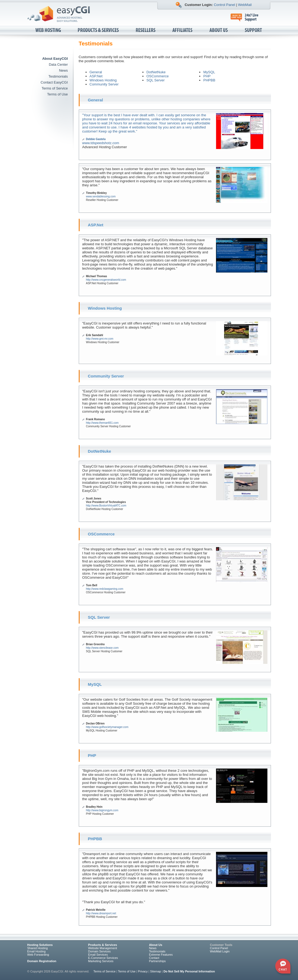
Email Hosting (37, 951)
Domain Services (99, 951)
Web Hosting (49, 30)
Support (254, 30)
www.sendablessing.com (101, 196)
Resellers (146, 30)
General (96, 72)
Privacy (143, 971)
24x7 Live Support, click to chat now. (247, 18)
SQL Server (155, 80)
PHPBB (209, 80)
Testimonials (58, 76)
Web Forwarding (38, 955)
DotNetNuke (156, 72)
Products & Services (99, 30)
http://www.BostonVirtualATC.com (106, 506)
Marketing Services (101, 961)
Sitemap (156, 971)
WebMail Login (220, 951)
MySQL (209, 72)
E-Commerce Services (103, 958)
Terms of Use (58, 94)
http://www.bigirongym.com (102, 810)
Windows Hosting (103, 80)
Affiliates (183, 30)
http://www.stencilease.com (102, 648)
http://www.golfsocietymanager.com (107, 727)
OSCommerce (158, 76)
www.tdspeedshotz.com (101, 143)
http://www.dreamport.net (101, 913)
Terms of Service (55, 88)
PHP (207, 76)
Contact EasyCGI (54, 82)
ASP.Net (96, 76)
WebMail (245, 5)
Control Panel (225, 5)
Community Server (104, 84)
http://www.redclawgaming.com (105, 589)
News (63, 70)
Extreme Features (161, 955)
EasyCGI (59, 14)
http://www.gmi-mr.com (100, 339)
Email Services (98, 955)
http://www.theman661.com (102, 423)
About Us (219, 30)
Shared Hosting (38, 948)
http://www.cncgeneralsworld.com (106, 280)
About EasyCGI (55, 59)
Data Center (58, 64)
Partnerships (158, 961)
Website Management (103, 948)
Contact (154, 958)
